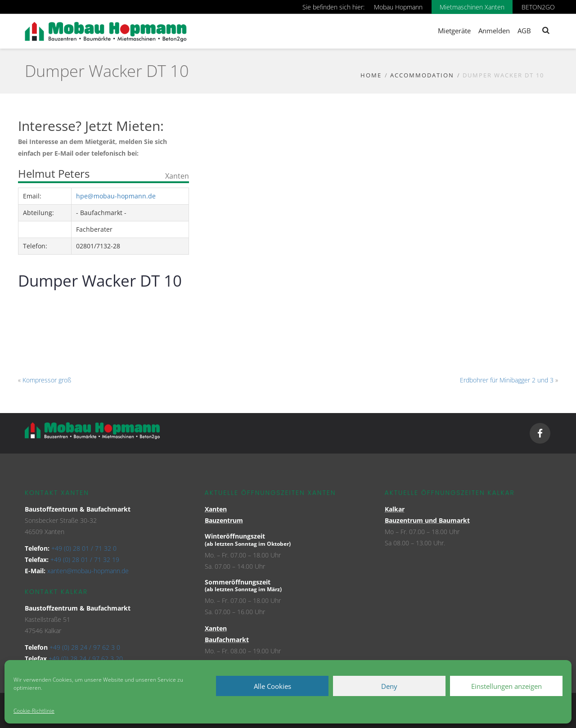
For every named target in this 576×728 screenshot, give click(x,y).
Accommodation (422, 75)
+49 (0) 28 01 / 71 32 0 (84, 548)
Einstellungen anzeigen (506, 686)
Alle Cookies (272, 686)
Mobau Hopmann (398, 7)
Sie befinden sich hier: (333, 7)
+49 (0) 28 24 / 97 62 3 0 (85, 647)
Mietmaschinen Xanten (472, 7)
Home (371, 75)
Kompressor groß (47, 380)
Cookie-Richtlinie (34, 711)
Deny (389, 686)
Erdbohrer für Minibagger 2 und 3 (507, 380)
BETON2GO (538, 7)
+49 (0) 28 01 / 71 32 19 (85, 559)
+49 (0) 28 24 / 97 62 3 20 (86, 658)
